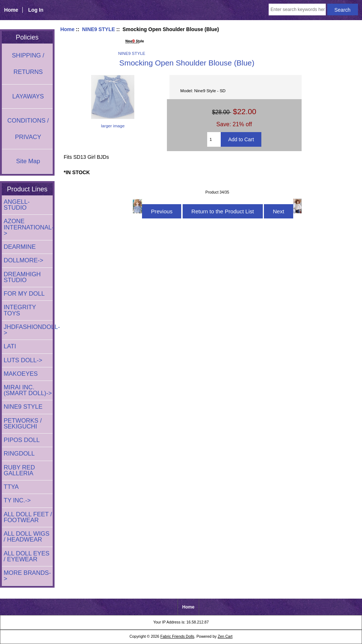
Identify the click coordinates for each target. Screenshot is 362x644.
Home (11, 10)
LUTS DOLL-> (23, 360)
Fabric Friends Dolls (177, 636)
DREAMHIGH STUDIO (22, 277)
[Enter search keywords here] (297, 10)
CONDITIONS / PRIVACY (28, 129)
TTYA (11, 487)
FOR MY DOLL (24, 294)
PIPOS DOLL (22, 440)
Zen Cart (225, 636)
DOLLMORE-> (23, 260)
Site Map (28, 161)
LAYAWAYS (28, 96)
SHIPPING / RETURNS (28, 64)
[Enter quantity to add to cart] (214, 139)
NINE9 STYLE (98, 29)
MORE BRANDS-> (27, 576)
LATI (10, 346)
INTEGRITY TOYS (20, 310)
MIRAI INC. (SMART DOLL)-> (28, 390)
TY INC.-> (17, 500)
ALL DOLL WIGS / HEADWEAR (27, 537)
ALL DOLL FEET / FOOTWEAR (28, 517)
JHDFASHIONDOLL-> (28, 330)
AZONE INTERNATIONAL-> (28, 227)
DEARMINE (20, 247)
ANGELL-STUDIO (17, 205)
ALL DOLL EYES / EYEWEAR (27, 556)
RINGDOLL (19, 454)
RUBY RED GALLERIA (19, 470)
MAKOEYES (21, 374)
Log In (36, 10)
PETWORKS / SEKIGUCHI (23, 424)
